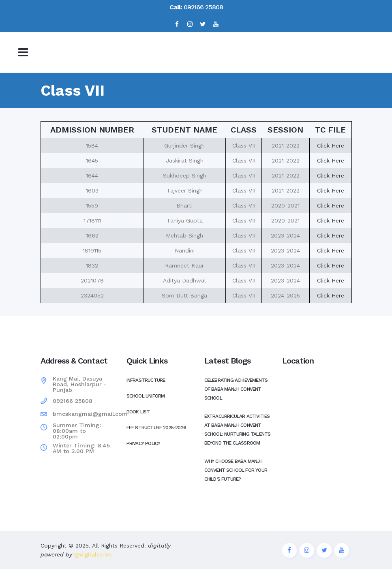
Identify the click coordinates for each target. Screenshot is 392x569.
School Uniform (146, 396)
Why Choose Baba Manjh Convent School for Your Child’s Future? (236, 470)
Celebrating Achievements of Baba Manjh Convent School (236, 389)
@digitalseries (92, 554)
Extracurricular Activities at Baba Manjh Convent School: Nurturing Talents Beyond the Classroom (238, 430)
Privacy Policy (144, 443)
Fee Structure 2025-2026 (156, 428)
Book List (138, 412)
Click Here (331, 145)
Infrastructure (146, 380)
